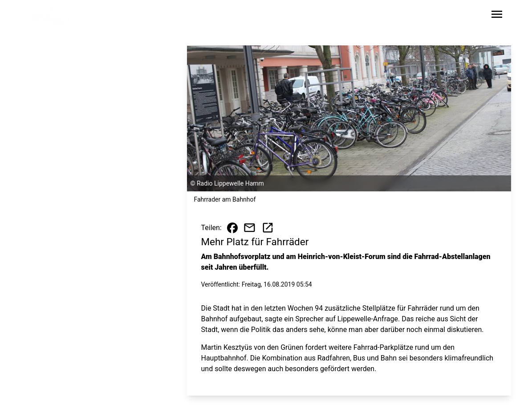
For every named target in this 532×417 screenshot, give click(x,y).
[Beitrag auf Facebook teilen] (232, 228)
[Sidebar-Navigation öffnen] (497, 16)
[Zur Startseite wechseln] (50, 16)
